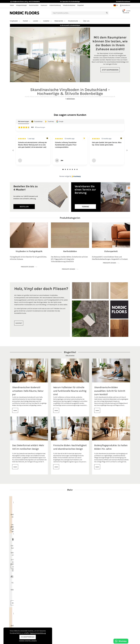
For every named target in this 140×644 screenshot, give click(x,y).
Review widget (64, 174)
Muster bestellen (34, 5)
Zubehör (47, 19)
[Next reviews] (127, 148)
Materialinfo (60, 19)
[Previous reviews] (13, 148)
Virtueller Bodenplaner (69, 5)
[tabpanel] (70, 53)
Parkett (27, 19)
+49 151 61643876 (33, 2)
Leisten (37, 19)
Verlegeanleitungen (21, 5)
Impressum (44, 5)
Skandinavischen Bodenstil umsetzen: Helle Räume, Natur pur (28, 389)
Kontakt (44, 625)
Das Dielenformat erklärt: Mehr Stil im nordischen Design (28, 445)
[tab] (63, 167)
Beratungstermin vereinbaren (114, 626)
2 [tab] (71, 77)
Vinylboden (15, 19)
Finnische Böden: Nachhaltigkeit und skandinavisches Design (70, 445)
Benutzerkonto (125, 5)
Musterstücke (74, 19)
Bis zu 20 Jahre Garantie (70, 23)
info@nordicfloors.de (18, 2)
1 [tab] (69, 77)
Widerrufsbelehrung (55, 5)
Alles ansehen (70, 353)
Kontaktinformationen (123, 2)
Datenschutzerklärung (38, 633)
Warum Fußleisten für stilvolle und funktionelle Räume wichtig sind (70, 389)
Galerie (12, 5)
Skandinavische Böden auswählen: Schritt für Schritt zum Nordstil (110, 389)
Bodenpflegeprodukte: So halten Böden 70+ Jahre (111, 445)
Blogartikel (81, 5)
